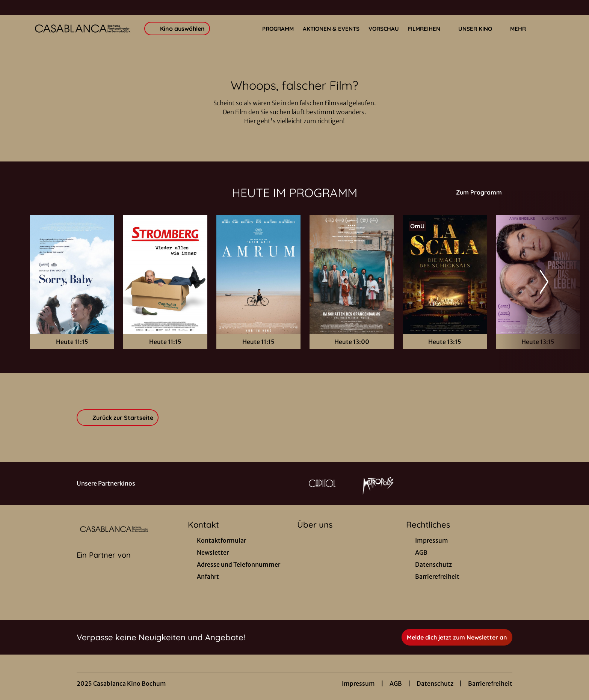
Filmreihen (429, 29)
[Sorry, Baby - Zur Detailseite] (72, 275)
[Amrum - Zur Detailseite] (258, 275)
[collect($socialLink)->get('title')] (14, 8)
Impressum (358, 683)
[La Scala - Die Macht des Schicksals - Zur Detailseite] (445, 275)
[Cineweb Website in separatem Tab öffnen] (104, 564)
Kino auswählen (177, 29)
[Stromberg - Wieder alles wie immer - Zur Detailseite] (165, 275)
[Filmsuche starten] (551, 29)
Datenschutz (435, 683)
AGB (396, 683)
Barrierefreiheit (490, 683)
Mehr (523, 29)
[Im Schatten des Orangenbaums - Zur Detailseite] (352, 275)
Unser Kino (480, 29)
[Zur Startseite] (83, 29)
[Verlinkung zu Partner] (322, 483)
